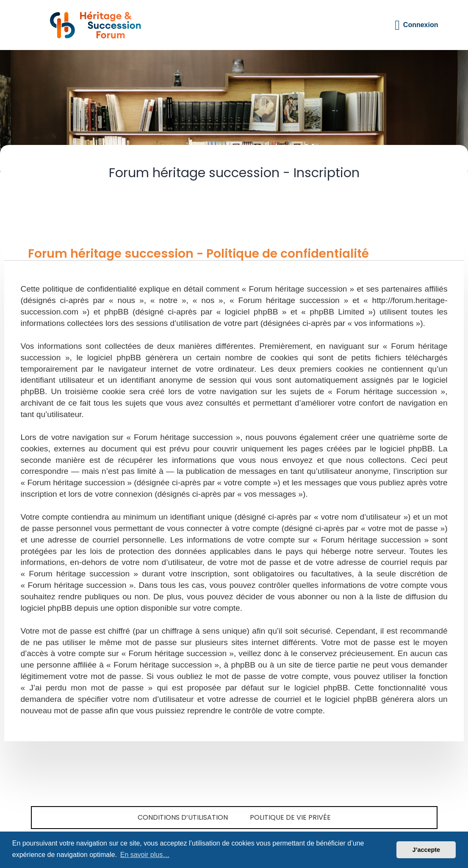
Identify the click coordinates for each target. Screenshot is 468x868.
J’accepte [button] (426, 850)
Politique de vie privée (290, 817)
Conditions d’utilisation (183, 817)
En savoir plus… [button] (145, 855)
